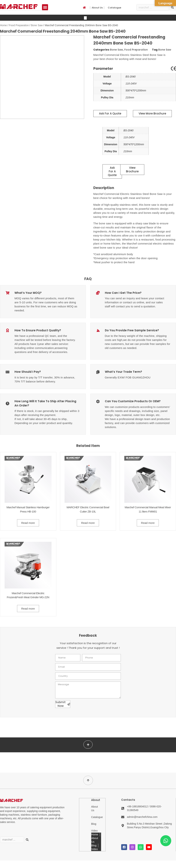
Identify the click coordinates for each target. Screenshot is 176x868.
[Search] (173, 7)
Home (3, 25)
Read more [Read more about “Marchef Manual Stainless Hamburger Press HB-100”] (28, 523)
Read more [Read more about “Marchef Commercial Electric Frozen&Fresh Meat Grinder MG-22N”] (28, 609)
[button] (45, 7)
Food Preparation (19, 25)
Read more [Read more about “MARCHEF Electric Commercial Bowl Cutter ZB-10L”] (88, 523)
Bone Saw (37, 25)
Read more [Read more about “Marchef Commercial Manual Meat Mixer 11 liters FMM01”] (148, 523)
